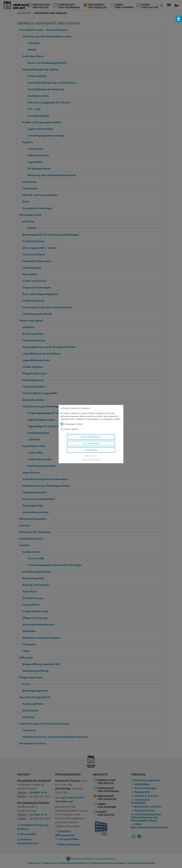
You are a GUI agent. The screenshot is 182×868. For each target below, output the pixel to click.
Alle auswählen (91, 437)
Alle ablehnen (91, 443)
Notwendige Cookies (71, 424)
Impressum (86, 460)
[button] (178, 19)
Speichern (91, 450)
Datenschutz (96, 460)
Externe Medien (69, 429)
